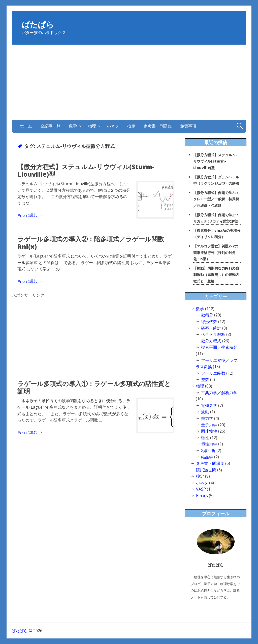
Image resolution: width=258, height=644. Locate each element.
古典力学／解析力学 (219, 393)
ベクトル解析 (213, 334)
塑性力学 (209, 444)
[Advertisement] (129, 82)
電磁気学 (209, 405)
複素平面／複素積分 (219, 347)
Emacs (202, 496)
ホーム (26, 126)
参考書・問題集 (158, 126)
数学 (73, 126)
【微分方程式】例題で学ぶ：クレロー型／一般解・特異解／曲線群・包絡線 (216, 199)
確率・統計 (211, 328)
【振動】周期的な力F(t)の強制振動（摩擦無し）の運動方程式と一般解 (216, 275)
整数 (205, 379)
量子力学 (209, 425)
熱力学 (207, 418)
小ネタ (113, 126)
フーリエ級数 (213, 373)
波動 (205, 412)
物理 (92, 126)
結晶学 (207, 457)
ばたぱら (38, 25)
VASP (201, 489)
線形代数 (209, 321)
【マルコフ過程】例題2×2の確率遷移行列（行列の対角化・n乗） (216, 252)
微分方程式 (211, 341)
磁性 (205, 438)
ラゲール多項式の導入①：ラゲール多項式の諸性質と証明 (94, 387)
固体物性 (209, 431)
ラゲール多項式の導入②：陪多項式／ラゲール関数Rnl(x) (91, 243)
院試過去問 (206, 470)
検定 (131, 126)
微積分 (207, 315)
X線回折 (208, 450)
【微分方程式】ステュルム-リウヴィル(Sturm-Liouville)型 (86, 170)
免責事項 (188, 126)
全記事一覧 (50, 126)
